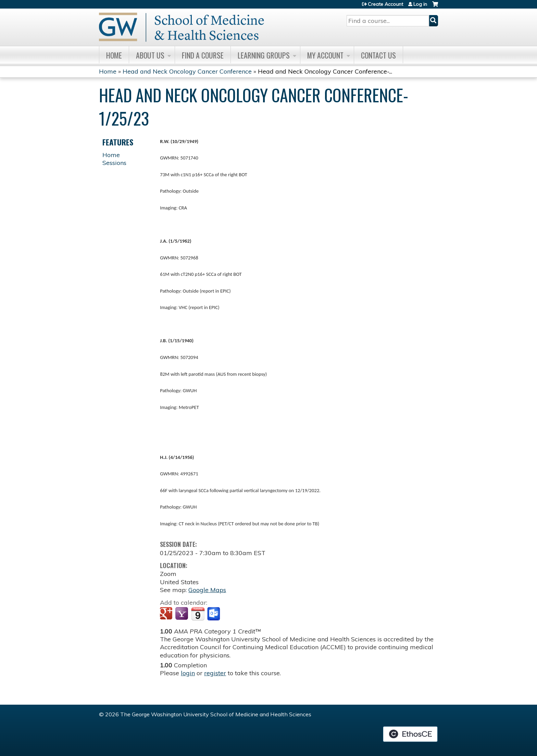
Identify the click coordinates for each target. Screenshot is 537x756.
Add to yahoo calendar (182, 614)
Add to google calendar (167, 614)
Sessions (114, 163)
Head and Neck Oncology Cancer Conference (187, 71)
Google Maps (207, 590)
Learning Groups (264, 55)
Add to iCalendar (198, 614)
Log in (420, 4)
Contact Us (378, 55)
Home (114, 55)
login (188, 673)
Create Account (385, 4)
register (215, 673)
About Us (150, 55)
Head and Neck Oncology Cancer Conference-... (325, 71)
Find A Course (203, 55)
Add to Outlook (214, 614)
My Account (325, 55)
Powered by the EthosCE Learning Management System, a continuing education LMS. (410, 734)
